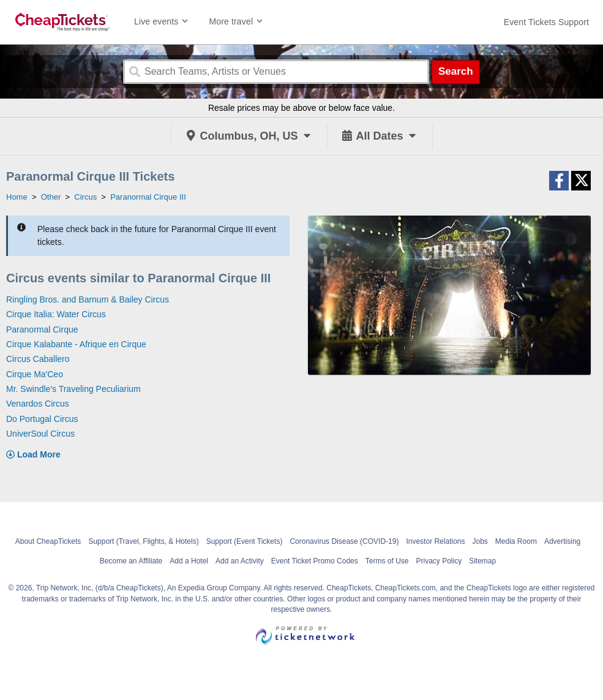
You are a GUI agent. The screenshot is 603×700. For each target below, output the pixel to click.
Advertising (562, 541)
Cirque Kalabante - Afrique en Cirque (76, 344)
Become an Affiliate (131, 561)
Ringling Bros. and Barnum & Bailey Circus (88, 299)
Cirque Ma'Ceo (35, 374)
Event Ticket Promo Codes (315, 561)
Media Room (516, 541)
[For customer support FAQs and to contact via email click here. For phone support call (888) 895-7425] (546, 22)
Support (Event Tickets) (245, 541)
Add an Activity (240, 561)
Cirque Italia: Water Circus (56, 314)
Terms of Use (387, 561)
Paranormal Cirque (42, 329)
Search (456, 71)
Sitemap (482, 561)
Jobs (480, 541)
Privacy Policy (439, 561)
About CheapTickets (48, 541)
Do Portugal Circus (42, 419)
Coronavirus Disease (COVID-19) (344, 541)
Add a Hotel (189, 561)
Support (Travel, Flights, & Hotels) (143, 541)
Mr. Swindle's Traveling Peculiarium (73, 389)
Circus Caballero (38, 359)
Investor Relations (435, 541)
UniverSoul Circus (40, 434)
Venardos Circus (38, 404)
